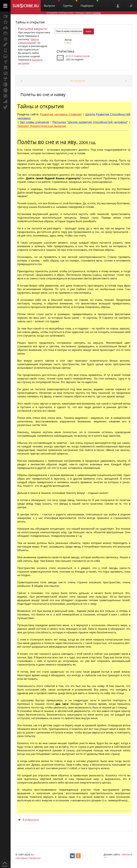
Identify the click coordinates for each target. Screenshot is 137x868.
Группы (70, 4)
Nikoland (127, 854)
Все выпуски (78, 81)
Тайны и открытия (30, 22)
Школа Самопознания (28, 41)
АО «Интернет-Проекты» (28, 856)
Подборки (89, 4)
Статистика (65, 51)
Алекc (68, 43)
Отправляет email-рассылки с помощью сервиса (74, 13)
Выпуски (52, 4)
